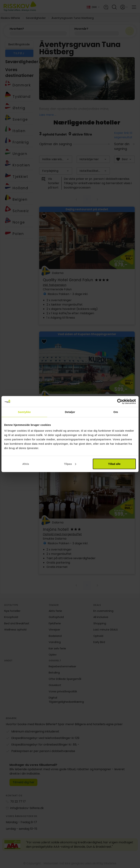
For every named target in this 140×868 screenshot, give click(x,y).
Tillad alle (114, 464)
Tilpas (70, 464)
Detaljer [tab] (70, 412)
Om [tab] (116, 412)
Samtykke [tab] (24, 412)
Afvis (26, 464)
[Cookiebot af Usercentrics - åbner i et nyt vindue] (120, 402)
